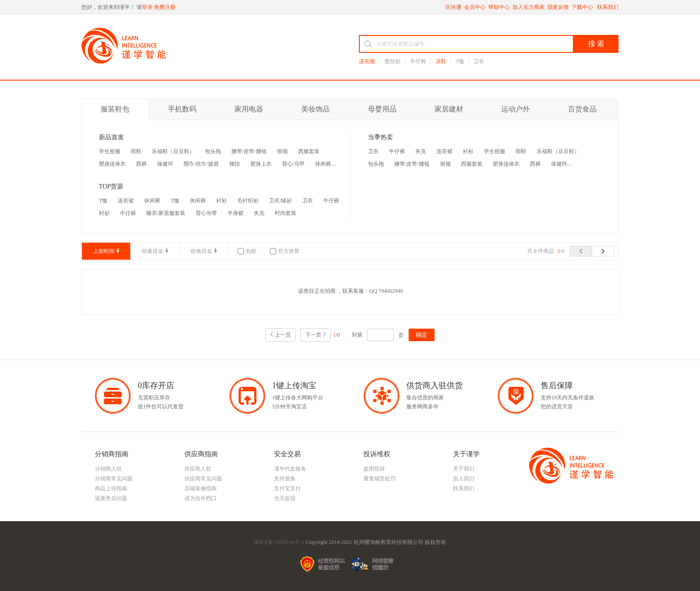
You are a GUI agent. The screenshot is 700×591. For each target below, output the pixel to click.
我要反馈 (558, 7)
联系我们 (608, 7)
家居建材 (449, 109)
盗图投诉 (374, 469)
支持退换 (285, 479)
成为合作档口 (201, 498)
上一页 (283, 335)
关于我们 (464, 469)
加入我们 (464, 479)
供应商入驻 (198, 469)
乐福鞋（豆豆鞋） (173, 151)
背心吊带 (206, 213)
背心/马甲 (293, 164)
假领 (282, 151)
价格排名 (201, 251)
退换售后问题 (111, 498)
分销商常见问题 (114, 479)
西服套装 (309, 151)
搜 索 (596, 44)
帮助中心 (499, 7)
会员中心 (475, 7)
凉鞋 (441, 61)
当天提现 (285, 498)
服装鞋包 (115, 109)
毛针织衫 (248, 201)
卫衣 (479, 61)
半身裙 (235, 213)
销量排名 (153, 251)
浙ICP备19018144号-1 (279, 542)
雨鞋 (136, 151)
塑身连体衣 (112, 164)
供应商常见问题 (203, 479)
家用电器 (249, 109)
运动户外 (516, 109)
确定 (422, 335)
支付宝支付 (287, 488)
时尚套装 (286, 213)
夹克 (259, 213)
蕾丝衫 (393, 61)
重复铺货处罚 (380, 479)
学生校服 (110, 151)
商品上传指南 (111, 488)
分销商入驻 (108, 469)
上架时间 (104, 251)
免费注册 (165, 7)
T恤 (460, 61)
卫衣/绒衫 (280, 201)
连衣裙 (367, 61)
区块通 (453, 7)
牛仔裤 (418, 61)
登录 (147, 7)
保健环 (165, 164)
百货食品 (582, 109)
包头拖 (213, 151)
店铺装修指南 (201, 488)
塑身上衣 (261, 164)
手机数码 (182, 109)
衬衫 (222, 201)
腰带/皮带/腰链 (249, 151)
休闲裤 (323, 164)
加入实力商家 (529, 7)
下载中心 (583, 7)
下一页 (313, 335)
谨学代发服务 (290, 469)
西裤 (141, 164)
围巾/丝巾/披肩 (201, 164)
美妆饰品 (316, 109)
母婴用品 (382, 109)
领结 (235, 164)
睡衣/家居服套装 (166, 213)
